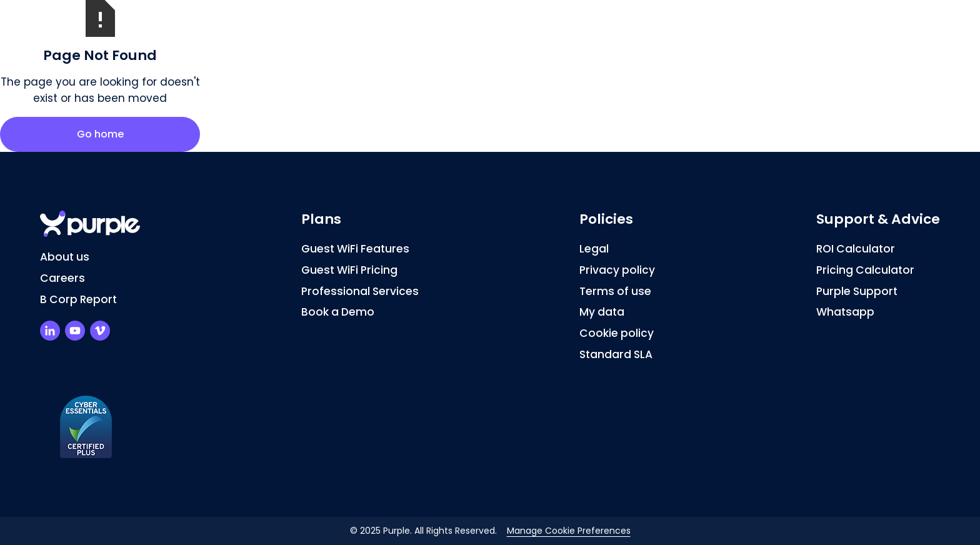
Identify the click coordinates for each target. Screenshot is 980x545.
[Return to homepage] (90, 224)
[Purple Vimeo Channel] (100, 331)
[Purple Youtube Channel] (75, 331)
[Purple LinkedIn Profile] (50, 331)
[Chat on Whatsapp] (878, 312)
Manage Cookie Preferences (569, 531)
